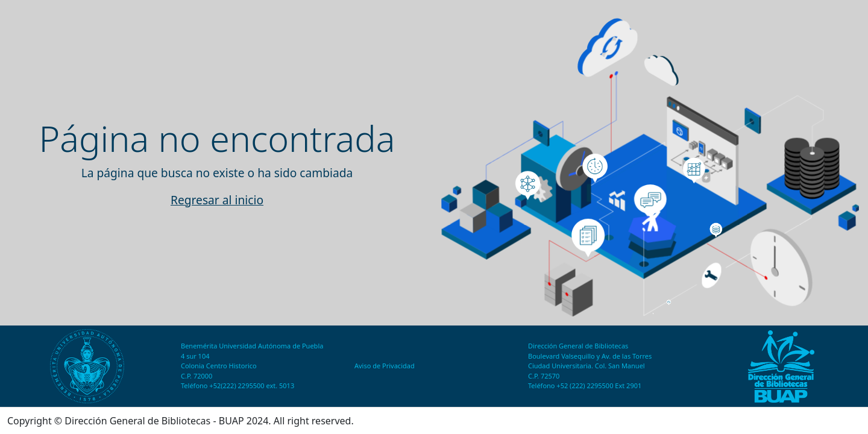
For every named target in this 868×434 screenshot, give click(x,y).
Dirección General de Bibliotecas (578, 346)
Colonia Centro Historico (219, 366)
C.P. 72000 (197, 376)
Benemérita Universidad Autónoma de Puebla (252, 346)
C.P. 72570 (544, 376)
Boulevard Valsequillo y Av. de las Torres (590, 356)
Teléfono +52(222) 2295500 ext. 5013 (237, 385)
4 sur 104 (195, 356)
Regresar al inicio (217, 200)
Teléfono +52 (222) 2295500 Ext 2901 (585, 385)
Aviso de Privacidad (385, 366)
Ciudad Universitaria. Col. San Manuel (587, 366)
